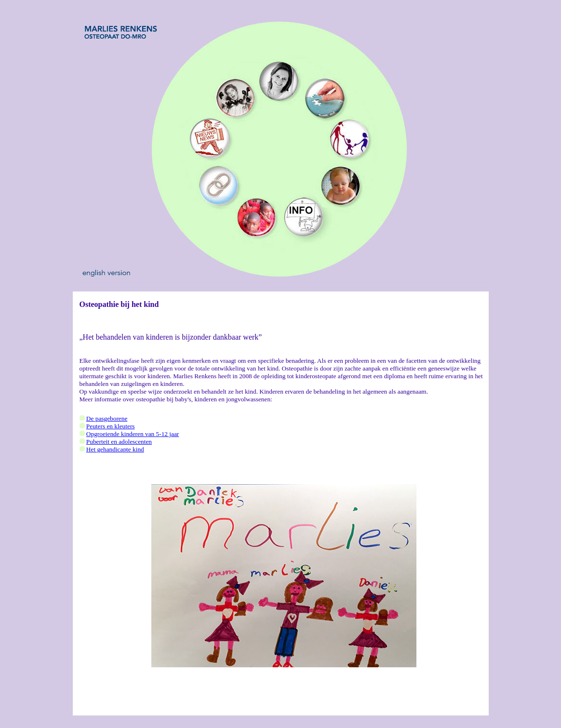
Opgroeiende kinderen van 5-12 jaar (133, 434)
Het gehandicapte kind (115, 449)
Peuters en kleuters (111, 426)
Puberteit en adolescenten (119, 442)
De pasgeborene (107, 418)
